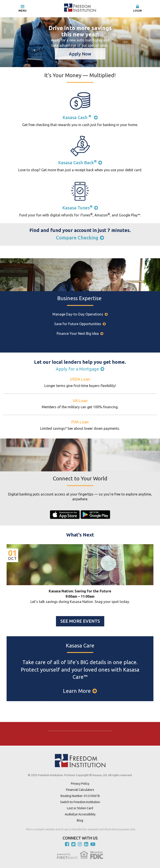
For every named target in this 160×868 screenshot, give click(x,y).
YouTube (93, 844)
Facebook (67, 844)
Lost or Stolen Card (80, 808)
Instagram (80, 844)
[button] (138, 9)
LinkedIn (86, 844)
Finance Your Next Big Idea (78, 333)
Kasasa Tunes (77, 208)
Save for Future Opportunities (78, 324)
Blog (80, 820)
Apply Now (80, 54)
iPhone (65, 515)
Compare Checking (77, 238)
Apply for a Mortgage (77, 369)
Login (138, 8)
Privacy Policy (80, 784)
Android (95, 515)
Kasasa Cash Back (77, 163)
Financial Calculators (80, 790)
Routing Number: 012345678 (80, 796)
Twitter (73, 844)
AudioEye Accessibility (80, 814)
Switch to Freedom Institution (80, 802)
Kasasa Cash (77, 117)
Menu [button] (22, 8)
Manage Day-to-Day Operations (78, 314)
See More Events (80, 621)
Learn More (77, 691)
